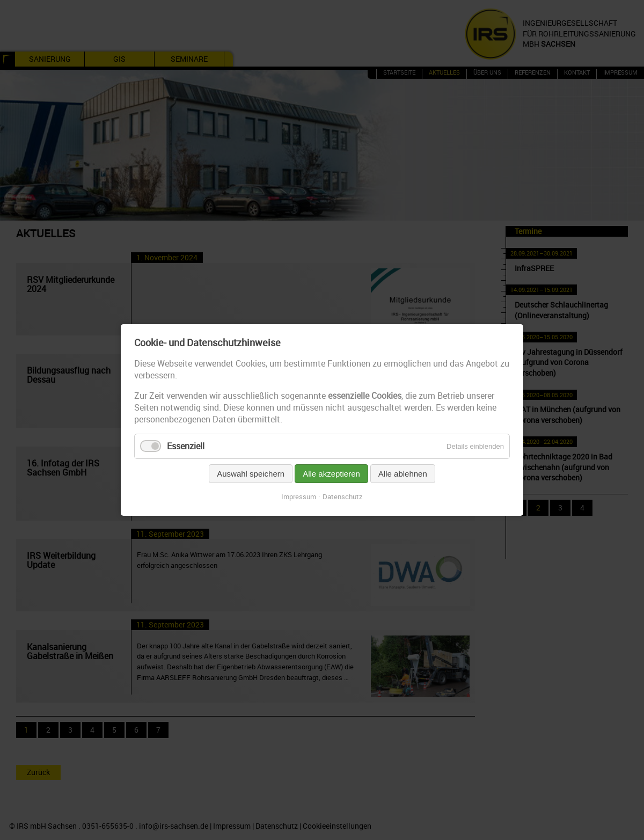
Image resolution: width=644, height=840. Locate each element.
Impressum (299, 496)
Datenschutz (343, 496)
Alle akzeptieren (331, 474)
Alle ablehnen (403, 474)
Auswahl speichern (251, 474)
